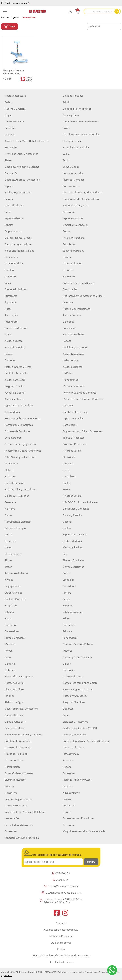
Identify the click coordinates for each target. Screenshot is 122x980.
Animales (10, 360)
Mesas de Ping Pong (16, 754)
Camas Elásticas (14, 715)
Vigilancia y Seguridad (17, 496)
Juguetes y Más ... (14, 399)
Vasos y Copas (71, 167)
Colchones (69, 670)
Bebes (66, 599)
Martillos (10, 509)
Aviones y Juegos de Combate (79, 392)
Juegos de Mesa (14, 341)
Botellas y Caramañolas (18, 741)
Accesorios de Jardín (16, 573)
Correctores (69, 625)
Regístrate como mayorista (16, 3)
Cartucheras (70, 425)
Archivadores (12, 412)
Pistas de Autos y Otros (18, 367)
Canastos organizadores (18, 244)
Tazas (66, 160)
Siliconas (68, 522)
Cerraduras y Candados (76, 509)
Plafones (10, 470)
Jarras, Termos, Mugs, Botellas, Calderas (27, 141)
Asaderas (10, 134)
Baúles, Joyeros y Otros (18, 192)
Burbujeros (11, 296)
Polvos (8, 650)
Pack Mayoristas (14, 263)
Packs (66, 715)
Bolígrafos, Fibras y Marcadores (22, 418)
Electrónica (69, 457)
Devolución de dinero (61, 962)
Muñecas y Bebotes (74, 334)
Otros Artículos (13, 592)
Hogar (8, 115)
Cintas (8, 515)
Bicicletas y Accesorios (75, 722)
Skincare (67, 631)
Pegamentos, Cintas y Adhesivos (23, 451)
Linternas (10, 670)
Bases (8, 618)
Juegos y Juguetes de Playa (78, 689)
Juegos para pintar (15, 392)
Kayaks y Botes (71, 793)
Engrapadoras (12, 586)
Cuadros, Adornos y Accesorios (22, 180)
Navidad (67, 257)
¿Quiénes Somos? (61, 943)
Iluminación (11, 463)
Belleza (9, 102)
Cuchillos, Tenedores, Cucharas (22, 167)
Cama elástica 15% (15, 722)
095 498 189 (61, 873)
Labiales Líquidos (72, 612)
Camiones (68, 321)
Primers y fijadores (15, 638)
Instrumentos (70, 360)
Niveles (9, 579)
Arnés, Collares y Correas (19, 773)
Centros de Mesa (14, 121)
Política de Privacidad (61, 936)
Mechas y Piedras (73, 547)
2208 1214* (61, 880)
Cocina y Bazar (71, 115)
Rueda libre (11, 321)
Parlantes (10, 476)
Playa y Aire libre (14, 689)
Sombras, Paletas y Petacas (78, 644)
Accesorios (69, 212)
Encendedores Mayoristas (19, 825)
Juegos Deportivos (73, 354)
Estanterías (69, 244)
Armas (8, 334)
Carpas (67, 663)
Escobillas (68, 579)
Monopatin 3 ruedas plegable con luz (14, 72)
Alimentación (12, 767)
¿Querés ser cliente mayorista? (61, 930)
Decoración (11, 173)
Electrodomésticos (15, 780)
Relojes (9, 199)
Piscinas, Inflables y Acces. (77, 780)
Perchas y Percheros (74, 238)
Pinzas (8, 560)
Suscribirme (91, 862)
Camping (10, 663)
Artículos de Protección (18, 747)
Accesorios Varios (15, 683)
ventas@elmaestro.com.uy (61, 886)
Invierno (67, 799)
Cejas (8, 657)
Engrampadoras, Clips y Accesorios (82, 431)
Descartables (70, 289)
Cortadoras (69, 586)
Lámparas (68, 463)
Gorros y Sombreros (16, 805)
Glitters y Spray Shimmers (77, 657)
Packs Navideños (72, 263)
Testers (9, 567)
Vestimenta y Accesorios (18, 799)
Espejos (9, 186)
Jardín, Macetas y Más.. (76, 205)
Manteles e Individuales (76, 147)
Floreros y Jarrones (73, 180)
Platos (8, 160)
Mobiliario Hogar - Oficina (19, 251)
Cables (67, 483)
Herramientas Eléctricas (18, 522)
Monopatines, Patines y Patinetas (24, 734)
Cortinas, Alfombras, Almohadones (82, 192)
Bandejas (10, 128)
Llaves (8, 547)
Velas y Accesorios (73, 173)
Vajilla (66, 154)
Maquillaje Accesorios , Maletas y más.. (84, 831)
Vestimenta (69, 805)
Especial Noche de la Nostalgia (22, 838)
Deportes (68, 709)
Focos (66, 470)
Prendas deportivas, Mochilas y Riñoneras (86, 741)
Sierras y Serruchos (73, 567)
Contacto (61, 923)
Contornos (11, 625)
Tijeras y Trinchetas (73, 438)
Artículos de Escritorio (17, 431)
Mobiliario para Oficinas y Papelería (83, 399)
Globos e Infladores (16, 289)
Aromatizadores (14, 205)
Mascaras (10, 644)
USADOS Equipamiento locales (80, 502)
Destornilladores (72, 541)
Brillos (66, 618)
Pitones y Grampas (15, 528)
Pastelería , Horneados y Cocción (81, 134)
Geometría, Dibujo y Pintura (20, 444)
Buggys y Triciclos (14, 386)
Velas (8, 283)
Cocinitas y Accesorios (75, 347)
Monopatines (70, 380)
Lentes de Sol (12, 818)
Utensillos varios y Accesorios (21, 154)
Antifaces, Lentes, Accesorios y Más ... (84, 296)
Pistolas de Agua (14, 702)
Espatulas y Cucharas (75, 534)
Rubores (67, 650)
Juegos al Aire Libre (74, 702)
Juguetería (16, 18)
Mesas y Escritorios (74, 386)
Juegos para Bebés (15, 380)
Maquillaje (11, 605)
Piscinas (9, 786)
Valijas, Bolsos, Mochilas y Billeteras (25, 812)
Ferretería (10, 502)
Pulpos (67, 573)
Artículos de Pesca (73, 676)
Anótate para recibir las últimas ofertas (52, 853)
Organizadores (13, 231)
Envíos (61, 949)
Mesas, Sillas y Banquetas (19, 676)
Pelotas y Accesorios (74, 734)
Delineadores (12, 631)
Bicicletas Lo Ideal (15, 728)
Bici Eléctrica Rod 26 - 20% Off (80, 728)
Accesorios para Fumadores (78, 818)
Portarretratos (71, 186)
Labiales (9, 612)
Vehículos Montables (17, 373)
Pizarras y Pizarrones (74, 444)
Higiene (67, 767)
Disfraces (68, 270)
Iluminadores (70, 638)
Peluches (68, 302)
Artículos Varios (72, 451)
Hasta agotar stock (15, 96)
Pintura (67, 592)
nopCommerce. (102, 972)
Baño (8, 212)
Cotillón (9, 270)
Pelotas (9, 354)
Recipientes (11, 147)
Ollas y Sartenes (72, 141)
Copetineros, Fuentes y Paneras (81, 121)
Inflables (10, 696)
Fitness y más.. (71, 754)
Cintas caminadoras (74, 747)
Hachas (67, 528)
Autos (8, 309)
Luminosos (11, 276)
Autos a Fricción (72, 315)
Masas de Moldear (15, 347)
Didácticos (69, 373)
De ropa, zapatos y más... (18, 238)
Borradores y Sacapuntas (19, 425)
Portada (5, 18)
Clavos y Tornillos (73, 515)
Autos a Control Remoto (76, 309)
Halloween (69, 276)
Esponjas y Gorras (73, 218)
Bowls (66, 128)
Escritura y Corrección (75, 412)
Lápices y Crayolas (73, 418)
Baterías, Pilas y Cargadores (20, 489)
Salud (66, 102)
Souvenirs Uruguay (73, 251)
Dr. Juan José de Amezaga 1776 (61, 892)
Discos (8, 534)
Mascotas (68, 760)
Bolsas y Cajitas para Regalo (78, 283)
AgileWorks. (7, 975)
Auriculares (69, 476)
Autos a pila (11, 315)
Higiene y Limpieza (15, 109)
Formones (10, 541)
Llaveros (67, 812)
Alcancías (68, 405)
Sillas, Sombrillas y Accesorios (21, 709)
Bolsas (66, 231)
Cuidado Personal (73, 96)
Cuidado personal (15, 483)
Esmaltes (68, 605)
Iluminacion (11, 257)
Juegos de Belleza (73, 367)
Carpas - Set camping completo (80, 683)
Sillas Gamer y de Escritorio (20, 457)
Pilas (65, 554)
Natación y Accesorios (75, 696)
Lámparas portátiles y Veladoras (81, 199)
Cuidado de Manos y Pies (77, 109)
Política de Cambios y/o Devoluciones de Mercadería (61, 955)
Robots (67, 341)
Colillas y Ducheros (15, 599)
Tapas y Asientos (14, 218)
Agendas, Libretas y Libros (19, 405)
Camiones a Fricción (16, 328)
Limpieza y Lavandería (75, 225)
